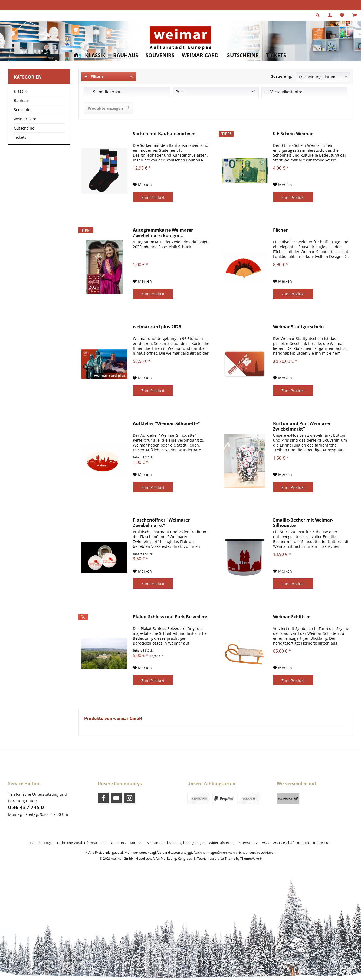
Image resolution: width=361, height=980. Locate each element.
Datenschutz (247, 843)
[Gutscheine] (242, 55)
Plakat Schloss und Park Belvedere (170, 617)
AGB (265, 843)
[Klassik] (95, 55)
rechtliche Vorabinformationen (82, 843)
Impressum (322, 843)
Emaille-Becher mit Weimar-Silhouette (303, 523)
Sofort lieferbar (107, 92)
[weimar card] (200, 55)
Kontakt (136, 843)
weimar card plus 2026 (157, 327)
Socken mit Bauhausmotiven (164, 134)
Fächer (280, 230)
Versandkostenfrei (287, 92)
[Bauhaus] (126, 55)
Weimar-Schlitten (292, 617)
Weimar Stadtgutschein (298, 327)
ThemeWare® (251, 858)
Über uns (118, 843)
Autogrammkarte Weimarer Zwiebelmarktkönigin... (163, 233)
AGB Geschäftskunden (291, 843)
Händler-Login (41, 843)
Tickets (20, 137)
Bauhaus (22, 100)
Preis (180, 92)
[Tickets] (276, 55)
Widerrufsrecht (221, 843)
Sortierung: (282, 76)
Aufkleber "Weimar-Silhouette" (166, 424)
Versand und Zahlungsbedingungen (176, 843)
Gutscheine (24, 128)
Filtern (94, 77)
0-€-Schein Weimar (293, 134)
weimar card (25, 119)
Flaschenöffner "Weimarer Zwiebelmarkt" (161, 523)
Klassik (20, 91)
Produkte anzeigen (109, 108)
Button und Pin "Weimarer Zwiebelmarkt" (302, 426)
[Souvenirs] (160, 55)
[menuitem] (355, 15)
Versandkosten (169, 853)
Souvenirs (23, 110)
